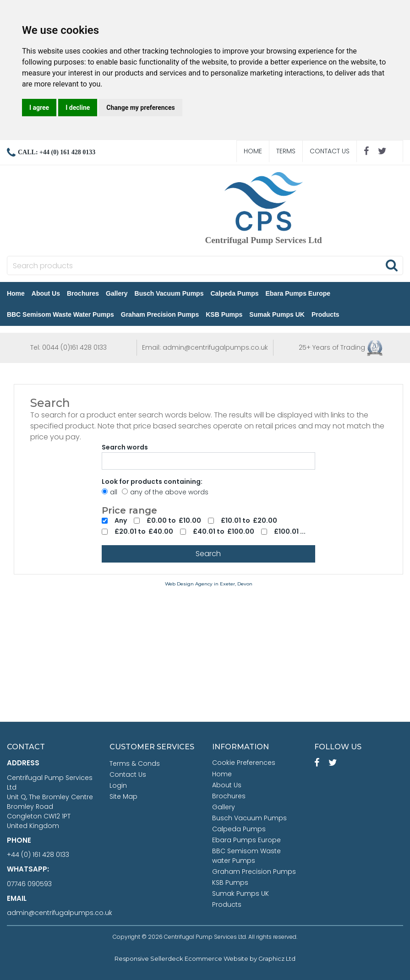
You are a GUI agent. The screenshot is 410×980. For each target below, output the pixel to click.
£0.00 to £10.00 (174, 520)
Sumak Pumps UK (277, 314)
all (109, 492)
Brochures (83, 293)
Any (121, 520)
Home (253, 151)
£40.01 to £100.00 (224, 531)
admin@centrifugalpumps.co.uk (60, 913)
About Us (46, 293)
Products (326, 314)
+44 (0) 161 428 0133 (38, 855)
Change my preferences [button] (140, 108)
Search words (125, 447)
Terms (286, 151)
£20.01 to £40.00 (144, 531)
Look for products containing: (152, 482)
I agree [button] (39, 108)
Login (118, 785)
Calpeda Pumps (235, 293)
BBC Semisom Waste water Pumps (61, 314)
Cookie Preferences (244, 763)
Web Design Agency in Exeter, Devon (209, 584)
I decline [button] (78, 108)
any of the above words (165, 492)
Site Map (123, 796)
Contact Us (330, 151)
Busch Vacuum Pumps (170, 293)
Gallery (117, 293)
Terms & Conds (135, 763)
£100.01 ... (290, 531)
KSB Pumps (224, 314)
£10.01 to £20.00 (249, 520)
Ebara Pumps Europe (299, 293)
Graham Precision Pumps (160, 314)
